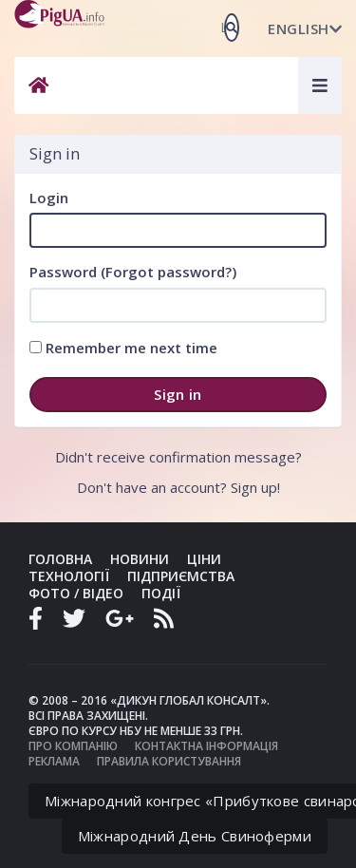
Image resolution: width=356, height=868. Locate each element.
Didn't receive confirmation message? (178, 457)
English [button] (305, 28)
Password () (133, 272)
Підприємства (181, 576)
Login (49, 198)
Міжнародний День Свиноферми (195, 836)
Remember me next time (123, 348)
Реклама (54, 761)
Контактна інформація (206, 746)
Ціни (204, 559)
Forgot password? (169, 272)
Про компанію (73, 746)
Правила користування (169, 761)
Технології (69, 576)
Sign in (178, 394)
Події (161, 593)
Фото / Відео (76, 593)
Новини (140, 559)
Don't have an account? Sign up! (178, 487)
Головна (60, 559)
